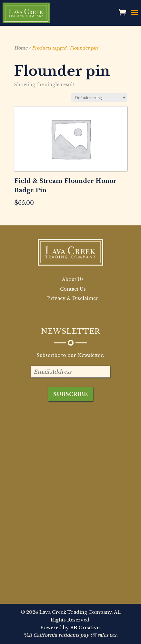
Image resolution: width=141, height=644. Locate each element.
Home (21, 48)
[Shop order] (99, 98)
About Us (73, 279)
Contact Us (73, 289)
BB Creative (85, 628)
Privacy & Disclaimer (73, 298)
